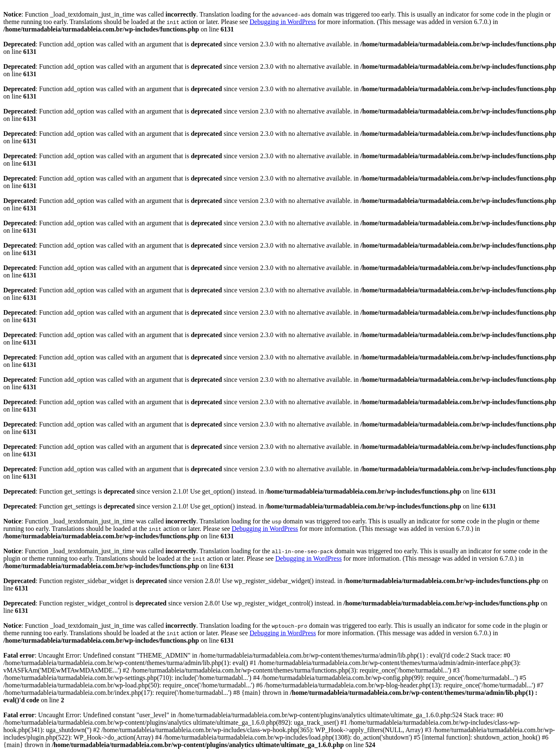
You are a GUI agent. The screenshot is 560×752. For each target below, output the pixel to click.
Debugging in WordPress (282, 22)
